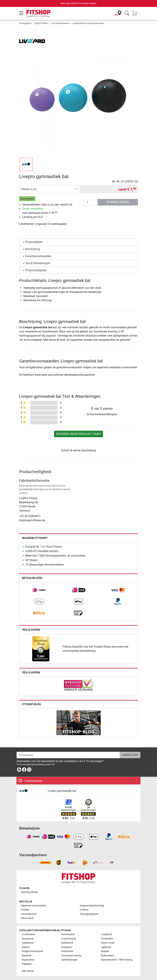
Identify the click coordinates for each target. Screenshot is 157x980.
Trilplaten (27, 964)
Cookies (25, 910)
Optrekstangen (69, 960)
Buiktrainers (107, 956)
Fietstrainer (67, 951)
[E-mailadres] (68, 755)
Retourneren (27, 918)
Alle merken (28, 971)
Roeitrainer (28, 939)
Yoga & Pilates (41, 23)
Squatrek (27, 956)
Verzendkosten (29, 914)
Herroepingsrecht (89, 914)
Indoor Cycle (108, 943)
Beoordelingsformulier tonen (78, 434)
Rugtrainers (28, 960)
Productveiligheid (36, 270)
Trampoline (107, 939)
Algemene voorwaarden (33, 906)
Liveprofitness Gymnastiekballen (88, 23)
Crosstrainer (28, 934)
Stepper (105, 951)
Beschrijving (33, 249)
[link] (39, 590)
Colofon (84, 910)
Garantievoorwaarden (38, 256)
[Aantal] (89, 202)
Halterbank (67, 943)
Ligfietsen (106, 947)
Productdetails (34, 242)
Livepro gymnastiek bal (62, 791)
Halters (26, 947)
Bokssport (67, 947)
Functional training (71, 956)
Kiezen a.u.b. (29, 189)
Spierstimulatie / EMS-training (117, 960)
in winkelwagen (118, 202)
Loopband (106, 934)
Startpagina (25, 23)
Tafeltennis (28, 943)
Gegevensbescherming (92, 906)
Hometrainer (68, 934)
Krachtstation (69, 939)
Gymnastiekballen (60, 23)
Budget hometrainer (33, 951)
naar (29, 892)
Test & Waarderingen (38, 263)
